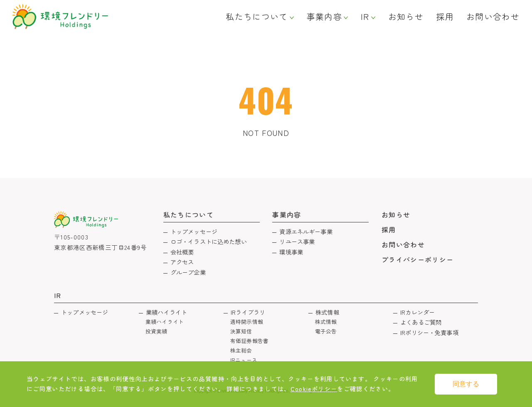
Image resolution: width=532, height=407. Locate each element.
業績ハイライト (166, 312)
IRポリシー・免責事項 (429, 332)
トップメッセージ (194, 231)
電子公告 (326, 331)
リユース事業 (297, 241)
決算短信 (241, 331)
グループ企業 (188, 272)
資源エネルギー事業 (306, 231)
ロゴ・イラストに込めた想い (209, 241)
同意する (466, 384)
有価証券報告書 (249, 341)
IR (365, 17)
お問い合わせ (493, 17)
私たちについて (257, 17)
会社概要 (182, 252)
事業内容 (324, 17)
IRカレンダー (417, 312)
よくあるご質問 (421, 322)
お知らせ (406, 17)
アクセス (182, 262)
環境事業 (291, 252)
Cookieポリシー (314, 388)
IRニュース (244, 360)
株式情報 (327, 312)
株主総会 (241, 350)
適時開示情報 (247, 322)
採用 (445, 17)
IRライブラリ (248, 312)
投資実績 (156, 331)
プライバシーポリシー (418, 259)
